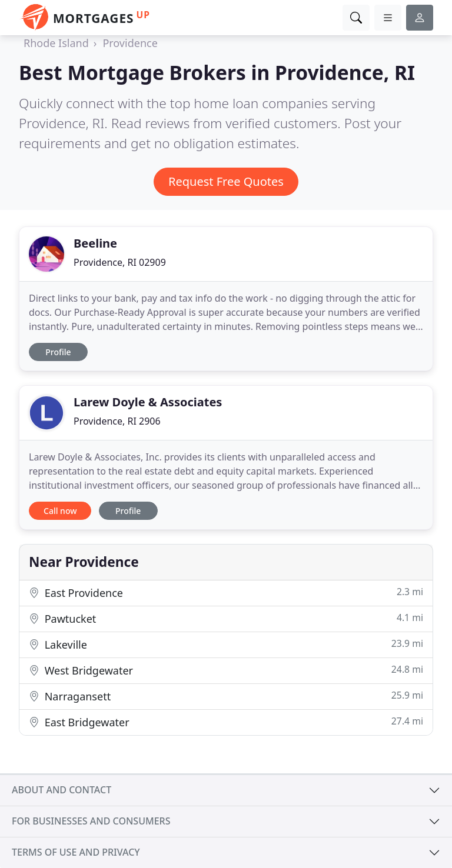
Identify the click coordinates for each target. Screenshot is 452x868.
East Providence (226, 592)
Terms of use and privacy (76, 852)
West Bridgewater (226, 670)
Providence (130, 43)
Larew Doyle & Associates (148, 402)
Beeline (95, 243)
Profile (58, 352)
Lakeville (226, 644)
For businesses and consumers (91, 821)
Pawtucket (226, 618)
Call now (60, 511)
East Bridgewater (226, 722)
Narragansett (226, 696)
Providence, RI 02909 (120, 262)
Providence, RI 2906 (117, 421)
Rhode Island (56, 43)
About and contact (62, 790)
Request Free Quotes (226, 181)
